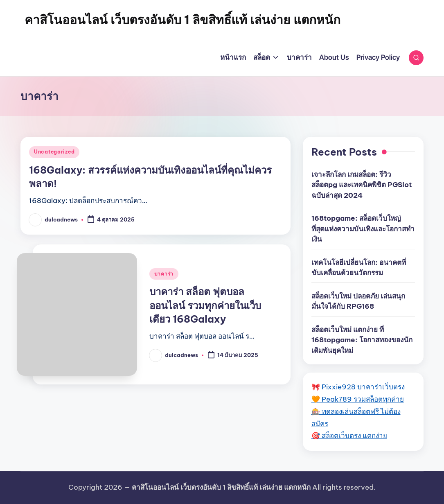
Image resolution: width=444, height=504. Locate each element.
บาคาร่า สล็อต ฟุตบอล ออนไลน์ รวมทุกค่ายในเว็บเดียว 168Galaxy (205, 305)
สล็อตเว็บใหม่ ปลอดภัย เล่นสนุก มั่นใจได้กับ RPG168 (358, 301)
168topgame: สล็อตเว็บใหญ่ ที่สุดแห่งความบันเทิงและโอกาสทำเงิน (363, 229)
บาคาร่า (164, 274)
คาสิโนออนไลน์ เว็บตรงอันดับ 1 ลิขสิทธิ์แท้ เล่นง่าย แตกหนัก (183, 20)
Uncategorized (54, 152)
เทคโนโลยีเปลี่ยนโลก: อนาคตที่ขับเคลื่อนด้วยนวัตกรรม (359, 268)
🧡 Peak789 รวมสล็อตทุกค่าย (358, 399)
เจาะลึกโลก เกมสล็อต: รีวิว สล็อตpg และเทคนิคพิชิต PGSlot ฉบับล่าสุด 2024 (362, 185)
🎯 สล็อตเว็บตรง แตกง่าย (349, 436)
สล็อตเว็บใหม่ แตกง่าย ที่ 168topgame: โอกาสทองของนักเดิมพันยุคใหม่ (362, 340)
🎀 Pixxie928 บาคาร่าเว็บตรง (358, 387)
